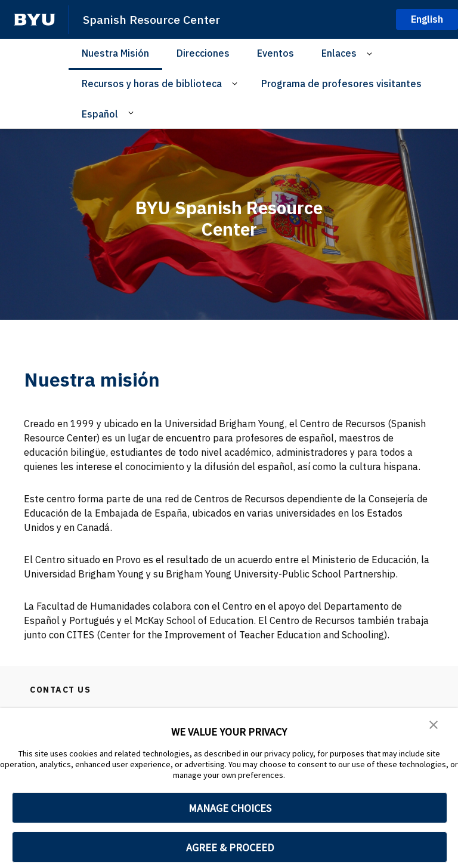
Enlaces (339, 53)
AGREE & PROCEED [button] (230, 847)
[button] (434, 725)
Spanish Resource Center (157, 19)
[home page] (35, 20)
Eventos (276, 53)
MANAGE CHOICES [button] (230, 808)
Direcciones (203, 53)
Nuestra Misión (115, 53)
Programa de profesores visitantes (341, 84)
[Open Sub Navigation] (371, 53)
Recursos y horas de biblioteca (152, 84)
